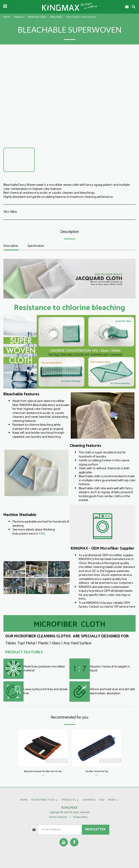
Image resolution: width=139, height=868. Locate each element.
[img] (43, 748)
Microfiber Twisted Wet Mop (97, 771)
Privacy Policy (80, 817)
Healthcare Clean (37, 17)
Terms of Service (58, 817)
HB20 (97, 775)
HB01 (43, 775)
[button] (5, 6)
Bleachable (56, 17)
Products (19, 17)
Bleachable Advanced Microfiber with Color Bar (43, 771)
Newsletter (95, 830)
